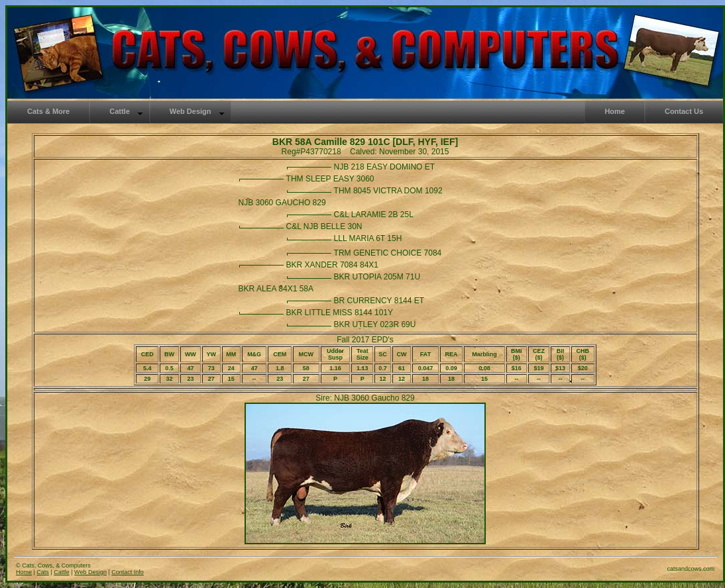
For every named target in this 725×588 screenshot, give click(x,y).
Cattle (62, 572)
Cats (43, 572)
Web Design (90, 572)
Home (24, 572)
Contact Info (128, 572)
